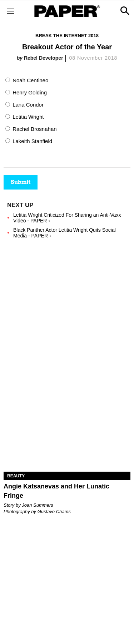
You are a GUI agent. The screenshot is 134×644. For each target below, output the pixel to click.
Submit (21, 182)
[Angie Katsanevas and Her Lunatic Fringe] (67, 440)
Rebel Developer (44, 58)
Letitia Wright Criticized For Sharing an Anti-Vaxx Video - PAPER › (67, 218)
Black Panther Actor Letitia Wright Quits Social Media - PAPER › (64, 233)
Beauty (16, 476)
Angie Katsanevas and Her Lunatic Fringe (56, 491)
